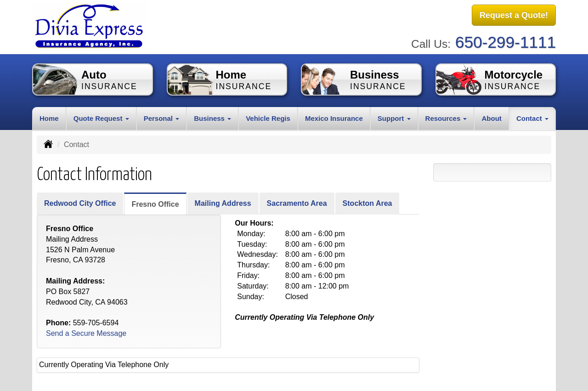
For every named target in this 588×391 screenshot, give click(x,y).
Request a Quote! (514, 15)
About (491, 118)
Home (49, 118)
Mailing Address (223, 203)
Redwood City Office (80, 203)
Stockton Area (367, 203)
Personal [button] (162, 118)
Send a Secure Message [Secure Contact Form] (86, 333)
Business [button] (212, 118)
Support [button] (394, 118)
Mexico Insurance (334, 118)
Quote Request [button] (101, 118)
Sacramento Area (297, 203)
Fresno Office (155, 204)
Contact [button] (532, 118)
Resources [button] (446, 118)
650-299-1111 (506, 42)
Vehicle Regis (268, 118)
